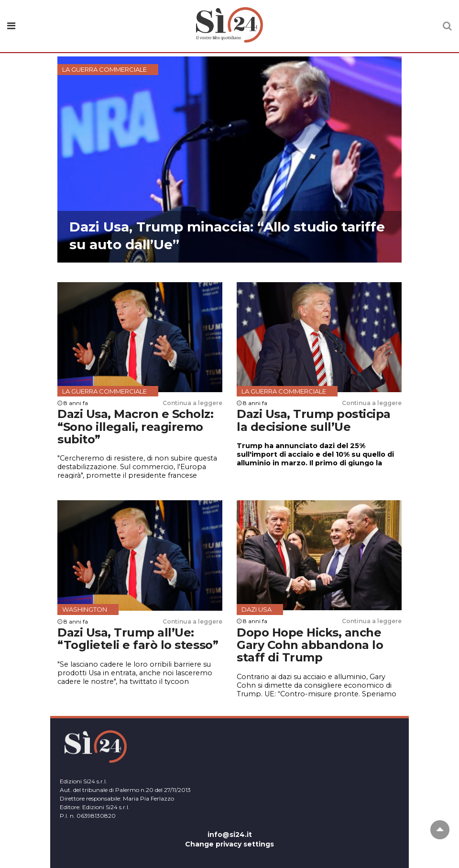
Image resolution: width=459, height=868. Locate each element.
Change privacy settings (229, 844)
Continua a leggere (192, 403)
